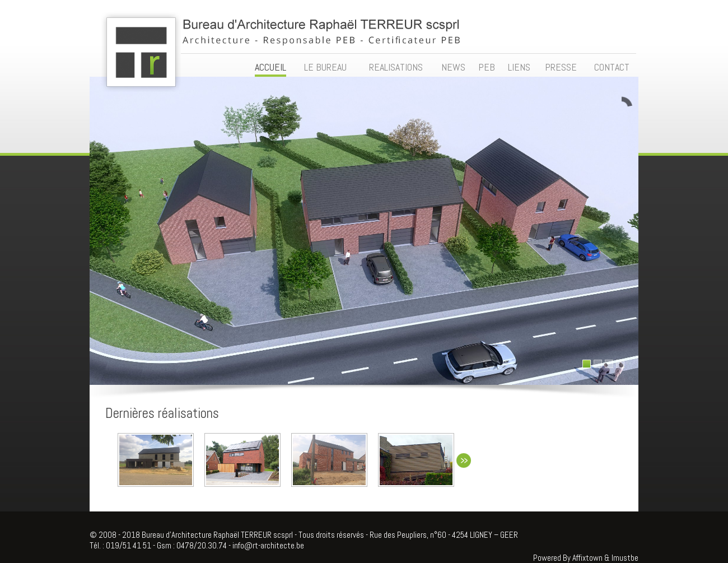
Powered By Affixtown (568, 558)
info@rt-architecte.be (268, 545)
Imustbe (625, 558)
